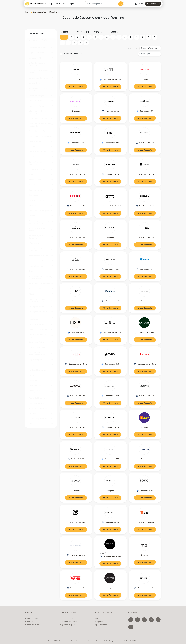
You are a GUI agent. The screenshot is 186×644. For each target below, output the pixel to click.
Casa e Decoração (37, 131)
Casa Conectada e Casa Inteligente (40, 125)
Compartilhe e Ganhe (68, 622)
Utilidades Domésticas (38, 408)
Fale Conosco (65, 628)
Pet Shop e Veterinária (38, 324)
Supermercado (35, 385)
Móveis (32, 294)
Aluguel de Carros (36, 53)
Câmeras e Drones (37, 169)
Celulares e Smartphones (40, 136)
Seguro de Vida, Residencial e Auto (37, 353)
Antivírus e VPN (35, 58)
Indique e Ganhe (66, 619)
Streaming (33, 380)
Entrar (139, 4)
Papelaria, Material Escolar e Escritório (37, 300)
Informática (34, 243)
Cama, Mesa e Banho (38, 118)
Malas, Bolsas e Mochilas (39, 284)
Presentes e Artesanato (39, 329)
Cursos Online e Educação (35, 163)
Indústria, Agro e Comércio (36, 237)
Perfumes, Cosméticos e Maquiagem (39, 318)
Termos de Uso (31, 628)
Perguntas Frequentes (68, 625)
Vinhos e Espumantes (38, 419)
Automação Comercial (38, 78)
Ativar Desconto (76, 87)
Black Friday (99, 628)
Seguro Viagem (35, 360)
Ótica (31, 424)
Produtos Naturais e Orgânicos (37, 336)
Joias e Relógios (36, 266)
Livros (31, 271)
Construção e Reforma (39, 157)
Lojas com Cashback (72, 54)
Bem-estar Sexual (36, 106)
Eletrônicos (33, 195)
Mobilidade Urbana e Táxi (40, 289)
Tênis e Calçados (36, 403)
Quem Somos (31, 622)
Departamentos (100, 625)
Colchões (33, 146)
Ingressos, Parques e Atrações (38, 249)
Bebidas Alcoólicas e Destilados (38, 89)
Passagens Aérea (36, 307)
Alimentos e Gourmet (38, 48)
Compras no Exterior (37, 152)
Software (33, 375)
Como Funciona (32, 619)
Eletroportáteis (35, 190)
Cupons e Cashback (57, 4)
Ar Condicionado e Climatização (37, 64)
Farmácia (33, 205)
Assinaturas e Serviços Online (38, 72)
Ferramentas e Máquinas (39, 211)
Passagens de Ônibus (38, 312)
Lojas (96, 619)
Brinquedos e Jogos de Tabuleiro (39, 112)
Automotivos (34, 83)
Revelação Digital (36, 342)
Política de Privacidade (34, 625)
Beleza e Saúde (35, 101)
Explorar (73, 4)
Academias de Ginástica (39, 40)
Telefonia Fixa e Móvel (38, 398)
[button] (52, 40)
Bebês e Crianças (36, 96)
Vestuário (33, 413)
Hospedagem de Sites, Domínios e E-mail (39, 222)
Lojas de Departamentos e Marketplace (40, 277)
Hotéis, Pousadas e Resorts (37, 229)
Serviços (32, 365)
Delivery (32, 174)
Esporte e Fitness (36, 200)
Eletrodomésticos (36, 185)
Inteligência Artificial (37, 261)
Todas (64, 37)
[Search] (102, 4)
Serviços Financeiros (37, 370)
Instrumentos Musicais (38, 256)
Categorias (99, 622)
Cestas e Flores (35, 141)
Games (32, 216)
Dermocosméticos (37, 180)
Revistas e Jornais (37, 347)
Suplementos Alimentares (34, 392)
